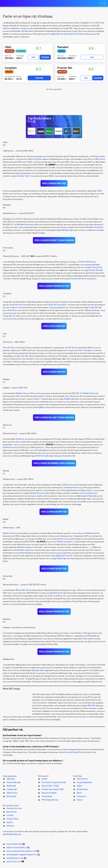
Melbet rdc (7, 537)
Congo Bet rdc (9, 317)
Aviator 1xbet (24, 176)
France (77, 817)
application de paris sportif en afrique (67, 34)
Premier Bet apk (96, 271)
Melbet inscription (65, 545)
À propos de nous (19, 832)
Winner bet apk (60, 597)
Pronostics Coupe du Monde (51, 799)
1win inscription (85, 352)
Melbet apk (62, 562)
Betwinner (20, 442)
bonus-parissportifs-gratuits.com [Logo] (17, 3)
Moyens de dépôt (46, 810)
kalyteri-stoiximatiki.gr (46, 860)
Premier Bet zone (79, 280)
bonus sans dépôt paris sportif (59, 559)
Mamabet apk (67, 231)
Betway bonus (72, 491)
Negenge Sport (38, 678)
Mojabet (41, 410)
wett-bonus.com (88, 864)
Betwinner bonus (10, 450)
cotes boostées (86, 496)
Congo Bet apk (95, 309)
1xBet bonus (100, 159)
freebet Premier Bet (94, 269)
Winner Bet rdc (22, 594)
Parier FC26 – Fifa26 (47, 803)
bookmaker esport (23, 554)
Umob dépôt (43, 814)
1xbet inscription (35, 159)
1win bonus (73, 350)
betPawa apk (91, 640)
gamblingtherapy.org (97, 843)
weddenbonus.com (63, 864)
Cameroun (79, 814)
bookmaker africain (20, 31)
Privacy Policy (66, 832)
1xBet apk (6, 795)
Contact (52, 832)
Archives (93, 832)
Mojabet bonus (89, 396)
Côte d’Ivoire (80, 795)
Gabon (77, 803)
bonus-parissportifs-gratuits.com (81, 860)
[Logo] (54, 837)
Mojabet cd (20, 396)
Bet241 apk (7, 814)
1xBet (51, 176)
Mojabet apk (69, 401)
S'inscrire (45, 57)
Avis (33, 57)
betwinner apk (42, 459)
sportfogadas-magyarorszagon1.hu (29, 864)
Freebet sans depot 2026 (50, 806)
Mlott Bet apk (93, 713)
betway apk (91, 499)
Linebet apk (7, 806)
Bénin (76, 810)
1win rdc (6, 350)
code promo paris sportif (69, 760)
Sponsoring (38, 832)
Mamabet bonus (23, 225)
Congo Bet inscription (57, 306)
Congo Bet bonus (16, 306)
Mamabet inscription (95, 228)
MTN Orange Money (47, 817)
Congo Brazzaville (82, 799)
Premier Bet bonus (87, 263)
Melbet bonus (91, 537)
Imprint (81, 832)
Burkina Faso (80, 806)
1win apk (24, 358)
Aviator (37, 401)
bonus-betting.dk (19, 860)
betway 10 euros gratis (40, 496)
